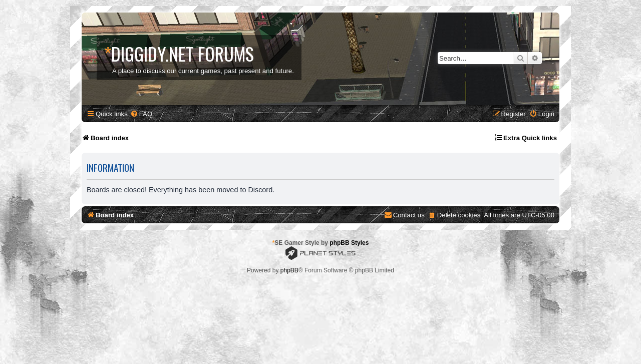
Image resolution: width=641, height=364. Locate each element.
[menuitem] (141, 114)
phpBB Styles (349, 243)
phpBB (289, 270)
